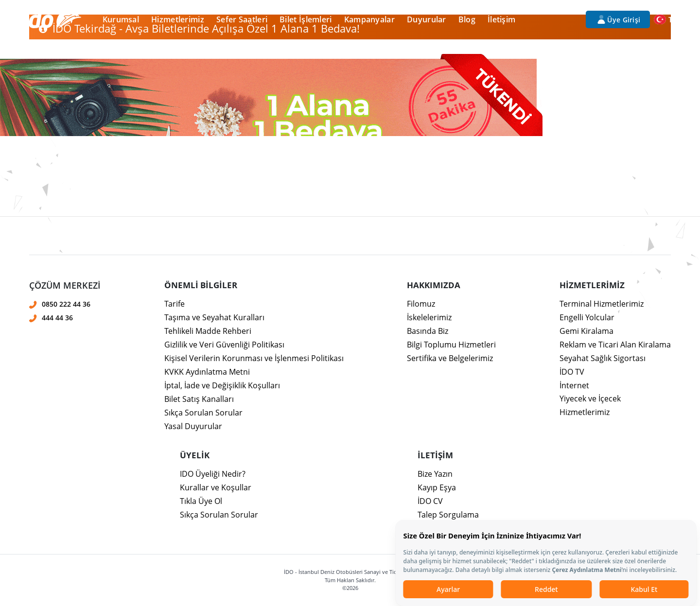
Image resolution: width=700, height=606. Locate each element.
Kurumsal (121, 19)
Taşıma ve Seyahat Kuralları (214, 317)
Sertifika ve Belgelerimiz (450, 358)
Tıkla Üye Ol (201, 501)
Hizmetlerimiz (178, 19)
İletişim (501, 19)
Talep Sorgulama (448, 515)
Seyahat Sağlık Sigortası (603, 358)
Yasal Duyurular (193, 426)
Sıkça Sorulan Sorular (203, 413)
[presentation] (350, 228)
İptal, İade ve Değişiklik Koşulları (222, 385)
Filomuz (421, 304)
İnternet (574, 385)
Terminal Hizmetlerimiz (602, 304)
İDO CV (430, 501)
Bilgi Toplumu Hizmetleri (451, 345)
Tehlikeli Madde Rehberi (208, 331)
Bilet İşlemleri (306, 19)
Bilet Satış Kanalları (199, 399)
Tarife (175, 304)
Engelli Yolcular (587, 317)
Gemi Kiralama (586, 331)
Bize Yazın (435, 474)
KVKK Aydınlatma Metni (207, 372)
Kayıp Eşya (437, 487)
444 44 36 (57, 318)
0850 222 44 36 (66, 304)
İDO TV (572, 372)
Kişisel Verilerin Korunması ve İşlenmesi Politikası (254, 358)
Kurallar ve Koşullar (216, 487)
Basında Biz (428, 331)
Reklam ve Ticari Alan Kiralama (615, 345)
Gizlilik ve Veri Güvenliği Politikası (224, 345)
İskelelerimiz (429, 317)
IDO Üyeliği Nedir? (213, 474)
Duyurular (427, 19)
